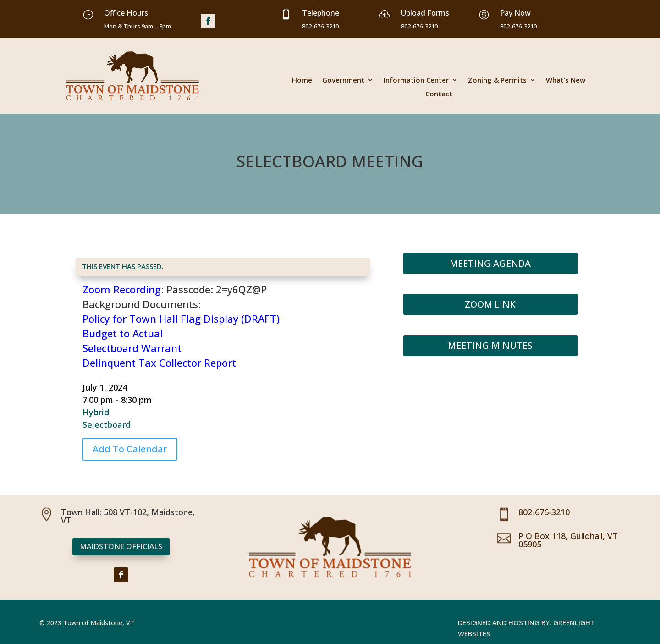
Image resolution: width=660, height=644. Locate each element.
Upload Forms (425, 13)
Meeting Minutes (490, 345)
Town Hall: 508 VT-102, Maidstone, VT (128, 516)
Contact (439, 94)
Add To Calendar (130, 449)
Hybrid (96, 412)
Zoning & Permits (497, 80)
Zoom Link (490, 304)
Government (343, 80)
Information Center (416, 80)
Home (302, 80)
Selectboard (107, 424)
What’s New (566, 80)
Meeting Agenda (490, 263)
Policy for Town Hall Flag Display (160, 319)
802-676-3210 (544, 512)
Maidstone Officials (121, 546)
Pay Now (515, 13)
